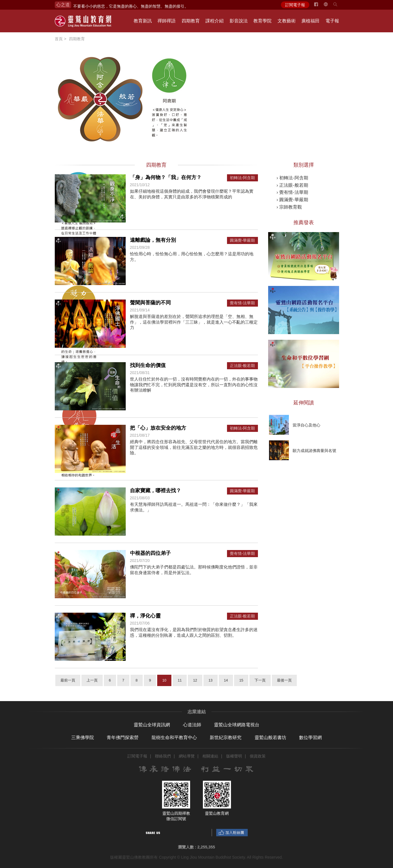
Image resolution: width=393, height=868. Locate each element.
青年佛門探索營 (123, 738)
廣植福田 (310, 21)
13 (211, 680)
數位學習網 (310, 738)
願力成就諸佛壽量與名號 (314, 451)
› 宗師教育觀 (289, 207)
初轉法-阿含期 (242, 178)
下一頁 (260, 680)
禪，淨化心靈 (145, 616)
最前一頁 (68, 680)
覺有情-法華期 (242, 303)
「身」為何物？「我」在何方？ (166, 177)
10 (164, 680)
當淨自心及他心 (306, 425)
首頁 (59, 39)
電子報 (332, 21)
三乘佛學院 (83, 738)
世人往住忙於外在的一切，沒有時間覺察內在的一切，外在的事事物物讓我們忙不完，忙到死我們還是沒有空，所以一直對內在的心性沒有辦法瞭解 (194, 385)
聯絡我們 (163, 756)
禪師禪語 (167, 21)
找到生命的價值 (148, 365)
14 (226, 680)
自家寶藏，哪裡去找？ (155, 491)
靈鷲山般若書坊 (270, 738)
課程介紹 (215, 21)
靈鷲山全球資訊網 (152, 725)
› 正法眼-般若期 (292, 185)
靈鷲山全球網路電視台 (237, 725)
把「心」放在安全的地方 (158, 428)
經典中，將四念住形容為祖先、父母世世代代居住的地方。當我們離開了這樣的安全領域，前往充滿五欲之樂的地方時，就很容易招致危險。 (194, 447)
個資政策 (258, 756)
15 (241, 680)
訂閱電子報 (295, 5)
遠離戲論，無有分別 (153, 240)
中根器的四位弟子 (150, 553)
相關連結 (210, 756)
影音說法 (239, 21)
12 (195, 680)
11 (180, 680)
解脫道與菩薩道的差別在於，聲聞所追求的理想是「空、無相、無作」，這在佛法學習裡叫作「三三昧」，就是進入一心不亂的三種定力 (194, 322)
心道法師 (192, 725)
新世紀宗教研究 (226, 738)
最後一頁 (284, 680)
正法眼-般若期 (242, 366)
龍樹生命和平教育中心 (174, 738)
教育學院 (262, 21)
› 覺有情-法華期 (292, 192)
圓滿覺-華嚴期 (242, 240)
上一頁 (92, 680)
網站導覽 (187, 756)
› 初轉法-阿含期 (292, 178)
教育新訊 (143, 21)
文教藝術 (287, 21)
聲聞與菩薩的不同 (150, 303)
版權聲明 (234, 756)
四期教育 (191, 21)
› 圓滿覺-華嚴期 (292, 200)
